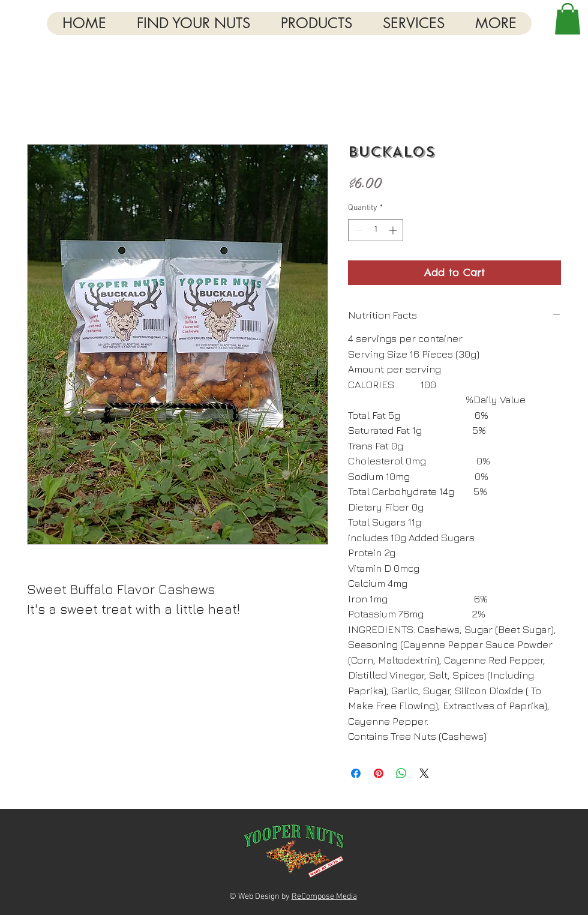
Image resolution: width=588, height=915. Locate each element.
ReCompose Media (324, 897)
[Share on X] (424, 773)
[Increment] (394, 230)
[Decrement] (357, 230)
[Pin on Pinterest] (379, 773)
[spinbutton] (376, 230)
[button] (496, 23)
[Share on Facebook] (356, 773)
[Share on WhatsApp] (401, 773)
